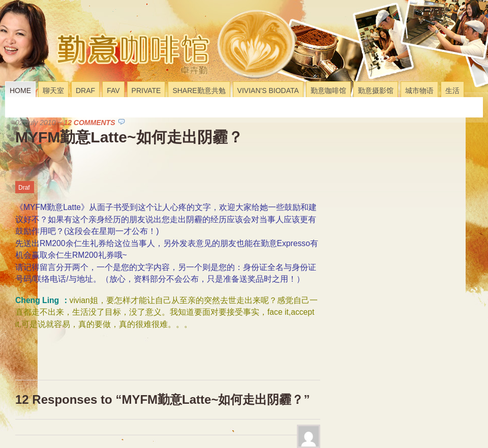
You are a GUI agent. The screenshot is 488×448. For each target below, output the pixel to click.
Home (20, 91)
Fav (113, 91)
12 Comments (89, 123)
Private (146, 91)
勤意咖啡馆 (328, 91)
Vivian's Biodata (268, 91)
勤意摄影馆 (376, 91)
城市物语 (419, 91)
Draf (85, 91)
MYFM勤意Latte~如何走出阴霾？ (129, 137)
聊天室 (53, 91)
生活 (452, 91)
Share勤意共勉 (199, 91)
